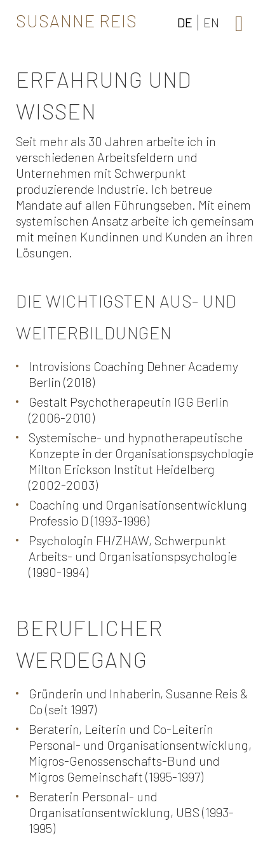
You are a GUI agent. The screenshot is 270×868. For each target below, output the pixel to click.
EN (211, 22)
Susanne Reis (77, 20)
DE (185, 22)
